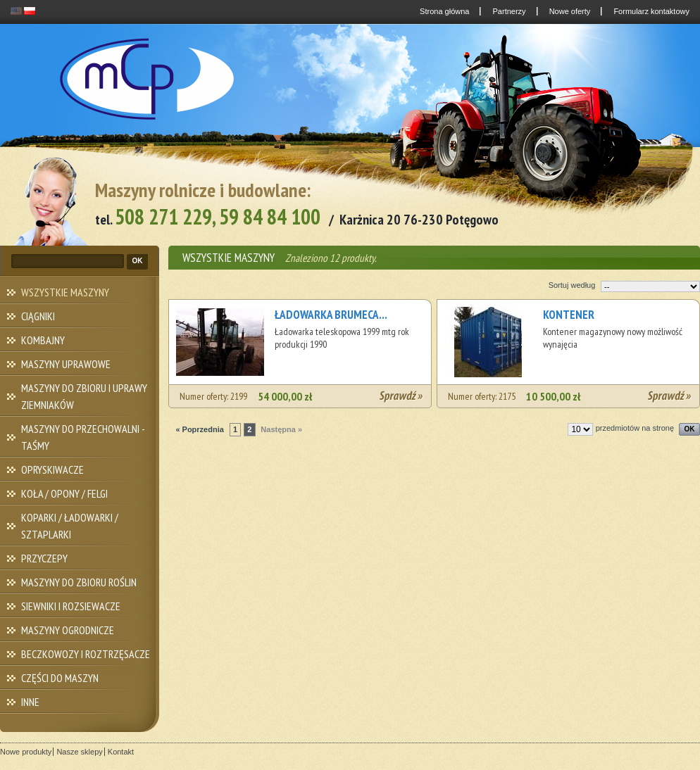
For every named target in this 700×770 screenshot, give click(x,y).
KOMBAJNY (43, 340)
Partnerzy (508, 11)
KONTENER (569, 315)
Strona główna (443, 11)
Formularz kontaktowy (650, 11)
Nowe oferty (569, 11)
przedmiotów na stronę (635, 428)
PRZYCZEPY (44, 558)
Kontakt (121, 752)
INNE (30, 702)
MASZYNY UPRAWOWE (66, 364)
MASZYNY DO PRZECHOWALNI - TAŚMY (83, 437)
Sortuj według (572, 285)
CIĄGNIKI (38, 316)
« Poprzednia (199, 429)
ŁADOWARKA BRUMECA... (331, 315)
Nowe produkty (26, 752)
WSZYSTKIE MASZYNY (65, 292)
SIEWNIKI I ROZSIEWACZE (71, 606)
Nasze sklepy (79, 752)
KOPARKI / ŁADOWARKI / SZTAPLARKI (70, 526)
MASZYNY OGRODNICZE (68, 630)
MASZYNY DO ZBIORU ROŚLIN (79, 582)
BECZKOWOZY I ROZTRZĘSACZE (86, 654)
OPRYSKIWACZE (52, 469)
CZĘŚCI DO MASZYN (60, 678)
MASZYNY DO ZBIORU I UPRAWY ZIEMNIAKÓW (84, 396)
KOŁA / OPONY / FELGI (64, 493)
